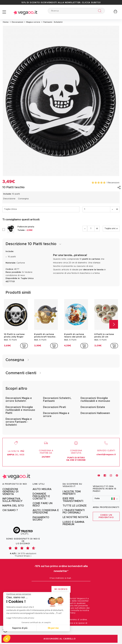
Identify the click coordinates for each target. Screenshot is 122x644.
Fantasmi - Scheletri (53, 22)
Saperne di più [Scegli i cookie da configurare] (20, 628)
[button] (106, 499)
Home (6, 22)
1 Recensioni (113, 183)
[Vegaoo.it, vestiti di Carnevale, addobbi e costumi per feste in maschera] (16, 476)
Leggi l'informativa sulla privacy (20, 618)
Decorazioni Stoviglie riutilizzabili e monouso (95, 400)
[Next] (114, 324)
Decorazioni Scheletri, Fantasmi (57, 400)
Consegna (23, 199)
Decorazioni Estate (93, 407)
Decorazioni (17, 22)
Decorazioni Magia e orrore (56, 415)
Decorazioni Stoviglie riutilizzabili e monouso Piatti (20, 410)
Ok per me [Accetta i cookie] (53, 628)
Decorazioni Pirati (54, 407)
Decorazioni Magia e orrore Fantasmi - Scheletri (19, 422)
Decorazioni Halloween (95, 413)
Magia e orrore (33, 22)
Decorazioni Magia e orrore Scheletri (19, 400)
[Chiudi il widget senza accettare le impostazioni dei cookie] (19, 594)
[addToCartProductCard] (24, 346)
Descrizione (9, 199)
